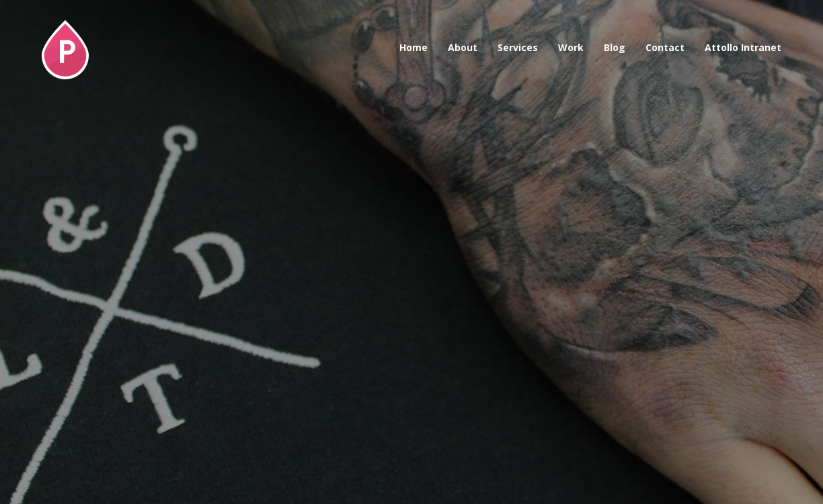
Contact (665, 47)
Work (571, 47)
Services (518, 47)
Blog (615, 47)
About (463, 47)
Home (414, 47)
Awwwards (781, 42)
